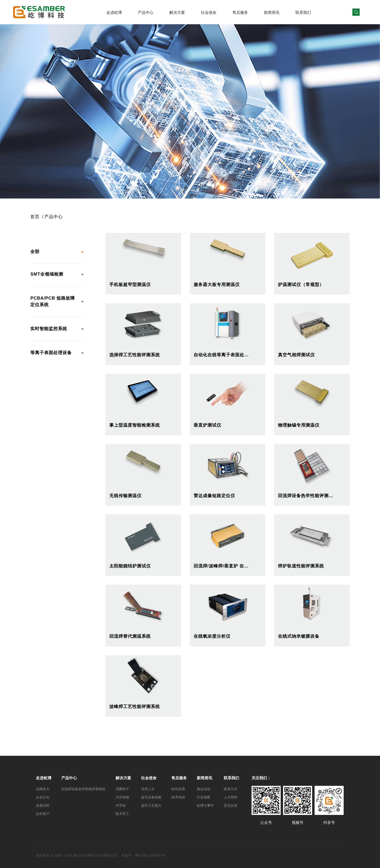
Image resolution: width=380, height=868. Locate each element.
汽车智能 (122, 797)
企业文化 (43, 797)
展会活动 (204, 789)
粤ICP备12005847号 (150, 855)
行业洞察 (204, 797)
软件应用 (178, 789)
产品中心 (146, 12)
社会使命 (209, 12)
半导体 (121, 805)
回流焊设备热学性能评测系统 (83, 789)
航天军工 (122, 814)
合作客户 (43, 814)
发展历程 (43, 805)
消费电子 (122, 789)
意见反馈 (230, 805)
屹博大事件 (205, 805)
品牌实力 (43, 789)
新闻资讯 (272, 12)
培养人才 (148, 789)
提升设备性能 (151, 797)
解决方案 (177, 12)
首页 (35, 217)
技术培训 (178, 797)
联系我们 (303, 12)
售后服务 (240, 12)
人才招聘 (230, 797)
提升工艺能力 (151, 805)
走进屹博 (114, 12)
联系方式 (230, 789)
